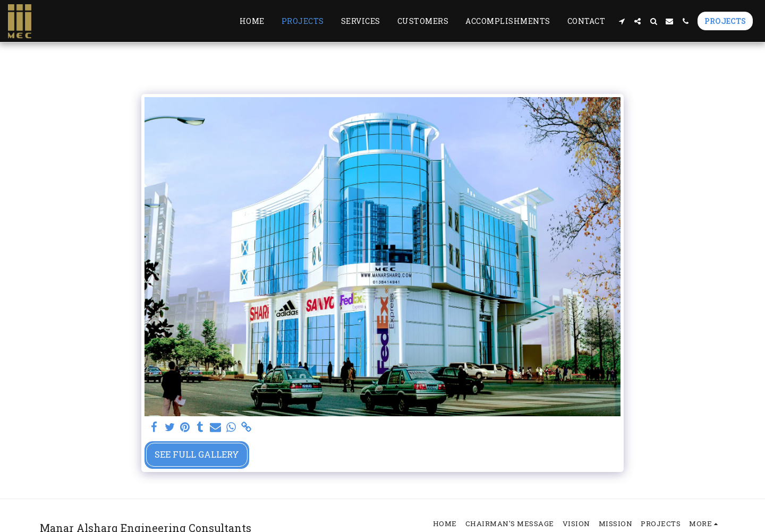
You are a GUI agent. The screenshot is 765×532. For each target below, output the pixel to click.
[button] (622, 21)
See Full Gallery (197, 454)
